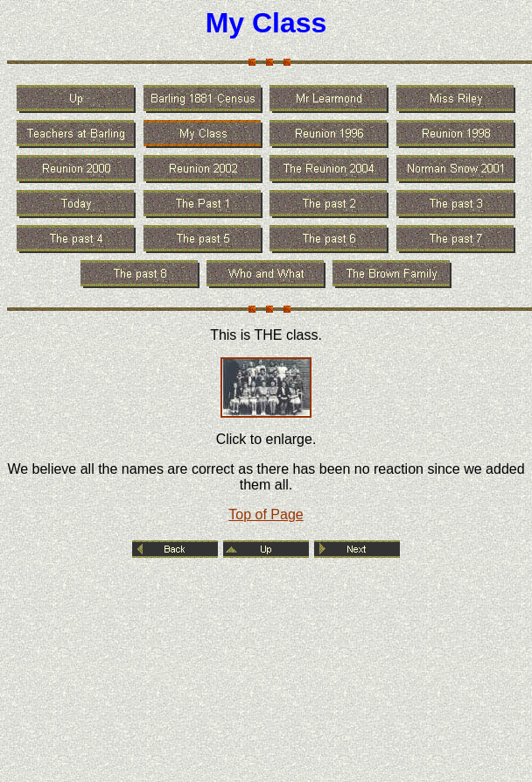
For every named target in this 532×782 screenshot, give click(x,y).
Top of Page (266, 514)
